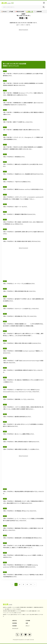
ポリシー (28, 626)
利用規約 (15, 626)
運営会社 (15, 621)
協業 (27, 623)
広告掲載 (28, 621)
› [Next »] (35, 584)
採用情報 (15, 623)
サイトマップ (15, 628)
